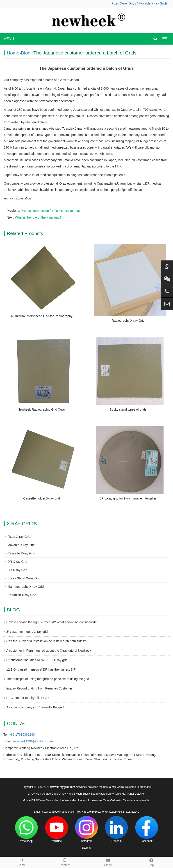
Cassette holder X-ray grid (42, 498)
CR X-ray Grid (17, 570)
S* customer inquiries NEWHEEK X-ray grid (37, 660)
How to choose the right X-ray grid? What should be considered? (51, 622)
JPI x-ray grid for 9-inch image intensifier (128, 498)
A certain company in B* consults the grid (35, 707)
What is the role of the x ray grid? (38, 217)
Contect (65, 862)
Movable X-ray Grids (153, 3)
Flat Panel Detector (133, 794)
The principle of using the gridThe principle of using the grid (48, 679)
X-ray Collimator (113, 800)
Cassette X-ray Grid (21, 553)
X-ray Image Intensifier (137, 800)
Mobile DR (29, 800)
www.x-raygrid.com (63, 787)
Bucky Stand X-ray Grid (24, 578)
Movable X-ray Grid (21, 545)
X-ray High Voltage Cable (43, 794)
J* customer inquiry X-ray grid (27, 632)
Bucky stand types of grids (128, 409)
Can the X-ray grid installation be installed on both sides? (46, 641)
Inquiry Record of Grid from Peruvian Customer (39, 688)
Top (151, 862)
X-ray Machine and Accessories (83, 800)
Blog (26, 53)
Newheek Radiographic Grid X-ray (41, 409)
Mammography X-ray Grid (26, 587)
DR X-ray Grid (17, 562)
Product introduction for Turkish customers (50, 211)
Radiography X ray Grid (128, 321)
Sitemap (86, 848)
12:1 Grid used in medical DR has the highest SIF (41, 669)
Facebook (147, 829)
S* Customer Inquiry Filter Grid (28, 698)
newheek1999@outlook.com (33, 741)
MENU (9, 39)
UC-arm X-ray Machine (50, 800)
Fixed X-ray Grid (19, 537)
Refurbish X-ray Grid (22, 595)
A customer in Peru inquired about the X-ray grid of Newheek (49, 651)
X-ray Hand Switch (70, 794)
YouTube (57, 829)
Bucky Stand (90, 794)
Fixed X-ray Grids (124, 3)
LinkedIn (116, 829)
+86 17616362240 (22, 735)
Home (13, 53)
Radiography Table (110, 794)
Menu (108, 862)
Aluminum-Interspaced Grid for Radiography (42, 316)
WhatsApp (26, 829)
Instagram (86, 829)
